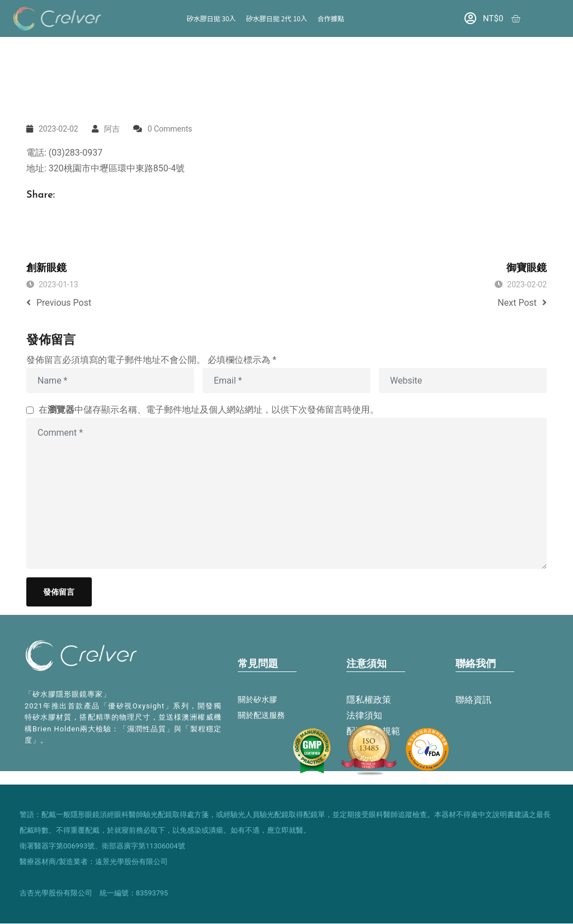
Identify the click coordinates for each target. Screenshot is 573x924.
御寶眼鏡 (527, 269)
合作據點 (331, 18)
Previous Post (59, 303)
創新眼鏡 (46, 269)
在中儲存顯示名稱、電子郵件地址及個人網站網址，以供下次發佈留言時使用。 (209, 410)
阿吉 (112, 129)
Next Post (522, 303)
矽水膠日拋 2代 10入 (277, 18)
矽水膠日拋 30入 (212, 18)
